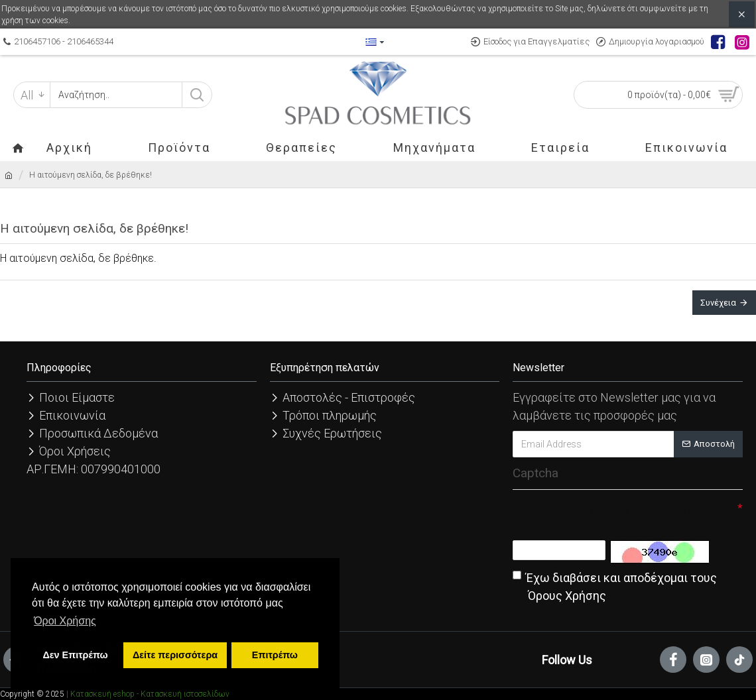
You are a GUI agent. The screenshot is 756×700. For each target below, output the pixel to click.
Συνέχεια (718, 303)
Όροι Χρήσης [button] (65, 621)
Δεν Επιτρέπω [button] (75, 655)
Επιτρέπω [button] (275, 655)
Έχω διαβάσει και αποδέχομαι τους (615, 588)
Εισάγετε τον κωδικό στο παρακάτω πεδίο (612, 519)
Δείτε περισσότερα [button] (175, 655)
